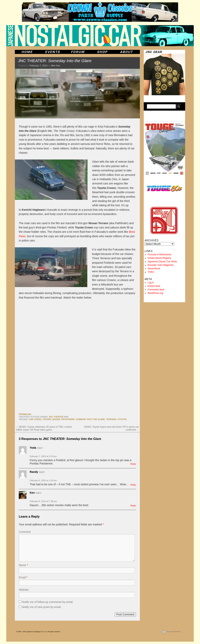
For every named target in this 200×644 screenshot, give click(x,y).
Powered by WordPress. (174, 632)
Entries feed (154, 286)
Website (24, 590)
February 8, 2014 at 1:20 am (43, 480)
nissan (56, 419)
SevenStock (154, 269)
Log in (151, 283)
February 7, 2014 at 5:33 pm (43, 456)
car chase (35, 419)
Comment (25, 532)
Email (23, 577)
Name (23, 565)
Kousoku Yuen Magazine (161, 265)
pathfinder (68, 419)
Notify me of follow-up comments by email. (48, 602)
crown (47, 419)
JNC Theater (56, 417)
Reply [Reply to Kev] (133, 506)
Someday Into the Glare (90, 419)
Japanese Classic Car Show (162, 262)
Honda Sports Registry (159, 258)
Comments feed (156, 290)
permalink (25, 414)
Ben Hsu (56, 66)
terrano (111, 419)
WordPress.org (155, 293)
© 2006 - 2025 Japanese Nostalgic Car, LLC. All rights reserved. (38, 632)
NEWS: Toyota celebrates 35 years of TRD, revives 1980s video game (44, 428)
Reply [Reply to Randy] (133, 485)
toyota (122, 419)
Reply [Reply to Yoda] (133, 464)
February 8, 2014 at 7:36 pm (43, 501)
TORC (151, 272)
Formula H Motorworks (159, 255)
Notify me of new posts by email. (42, 607)
